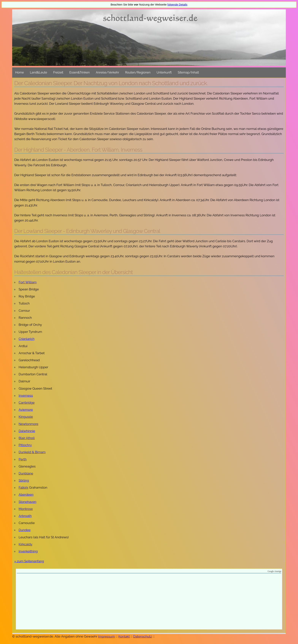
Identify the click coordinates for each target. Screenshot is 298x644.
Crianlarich (27, 339)
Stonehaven (27, 502)
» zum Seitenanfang (29, 561)
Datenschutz (143, 636)
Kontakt (124, 636)
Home (19, 72)
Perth (23, 459)
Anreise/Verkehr (107, 72)
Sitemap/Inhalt (188, 72)
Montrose (26, 509)
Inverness (26, 396)
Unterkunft (164, 72)
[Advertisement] (149, 602)
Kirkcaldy (25, 544)
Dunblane (26, 473)
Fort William (28, 282)
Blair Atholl (27, 438)
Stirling (24, 480)
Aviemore (26, 410)
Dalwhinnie (27, 431)
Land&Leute (38, 72)
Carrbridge (27, 403)
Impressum (106, 636)
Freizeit (58, 72)
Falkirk (23, 487)
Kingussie (26, 417)
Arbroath (25, 516)
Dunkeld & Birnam (32, 452)
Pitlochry (25, 445)
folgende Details (177, 5)
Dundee (25, 530)
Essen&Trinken (80, 72)
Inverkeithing (28, 551)
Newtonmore (29, 424)
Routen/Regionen (138, 72)
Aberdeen (26, 495)
